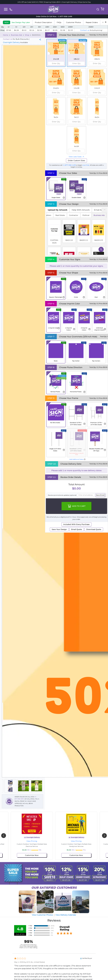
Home (6, 35)
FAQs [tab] (59, 22)
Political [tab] (86, 215)
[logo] (54, 9)
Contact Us (8, 39)
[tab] (16, 22)
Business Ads (17, 35)
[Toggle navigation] (6, 9)
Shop (27, 35)
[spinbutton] (56, 63)
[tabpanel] (77, 234)
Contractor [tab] (74, 215)
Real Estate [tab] (60, 215)
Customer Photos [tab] (74, 22)
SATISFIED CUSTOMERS (54, 888)
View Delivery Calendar (66, 915)
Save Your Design (59, 529)
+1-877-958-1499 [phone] (64, 16)
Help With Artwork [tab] (81, 210)
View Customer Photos (42, 915)
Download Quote (94, 529)
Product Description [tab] (43, 22)
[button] (98, 9)
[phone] (11, 9)
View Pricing (32, 841)
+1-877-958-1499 (69, 165)
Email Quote (77, 529)
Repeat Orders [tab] (92, 22)
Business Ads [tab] (99, 215)
